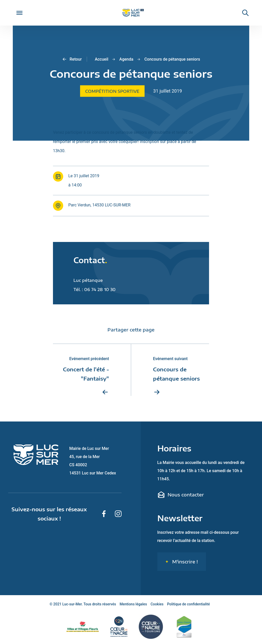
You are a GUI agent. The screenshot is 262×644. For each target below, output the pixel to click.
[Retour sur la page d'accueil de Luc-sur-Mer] (131, 13)
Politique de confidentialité (188, 604)
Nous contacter (181, 495)
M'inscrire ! (184, 562)
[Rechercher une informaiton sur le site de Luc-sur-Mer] (243, 13)
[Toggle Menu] (19, 13)
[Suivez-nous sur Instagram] (118, 514)
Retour (72, 59)
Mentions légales (133, 604)
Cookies (157, 604)
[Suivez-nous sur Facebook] (104, 514)
